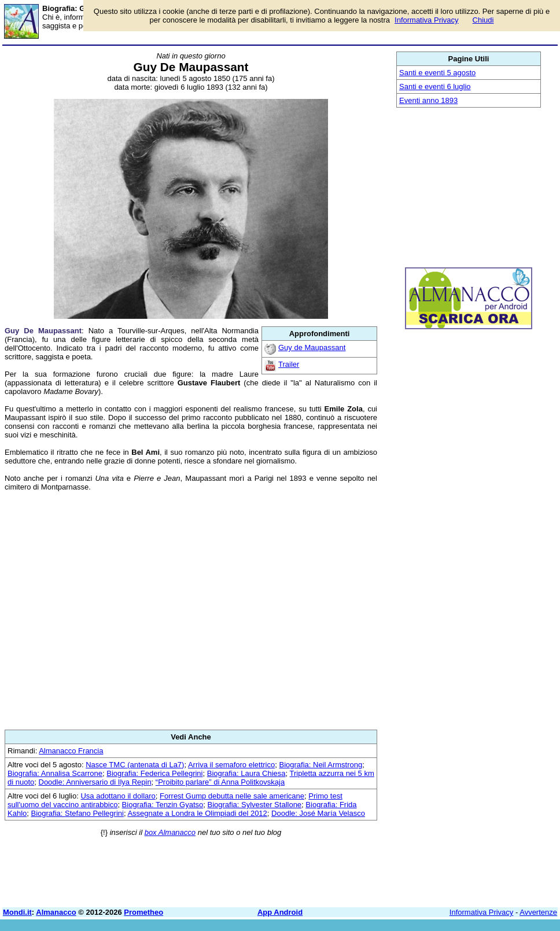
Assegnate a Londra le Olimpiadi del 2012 (197, 813)
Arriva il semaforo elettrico (231, 765)
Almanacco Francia (71, 751)
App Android (280, 912)
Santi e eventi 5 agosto (437, 73)
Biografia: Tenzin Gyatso (163, 805)
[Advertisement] (191, 610)
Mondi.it (17, 912)
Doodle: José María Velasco (318, 813)
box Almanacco (170, 832)
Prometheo (143, 912)
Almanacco (56, 912)
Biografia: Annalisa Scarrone (55, 773)
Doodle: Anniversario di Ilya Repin (95, 782)
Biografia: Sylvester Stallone (255, 805)
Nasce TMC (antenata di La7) (135, 765)
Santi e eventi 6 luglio (435, 87)
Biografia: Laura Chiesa (246, 773)
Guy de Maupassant (312, 347)
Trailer (289, 364)
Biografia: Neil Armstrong (320, 765)
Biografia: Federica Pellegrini (154, 773)
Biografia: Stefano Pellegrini (77, 813)
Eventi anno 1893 (428, 100)
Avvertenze (538, 912)
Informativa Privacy (482, 912)
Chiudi (483, 20)
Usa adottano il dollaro (118, 796)
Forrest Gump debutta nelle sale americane (232, 796)
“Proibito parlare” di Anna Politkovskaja (220, 782)
